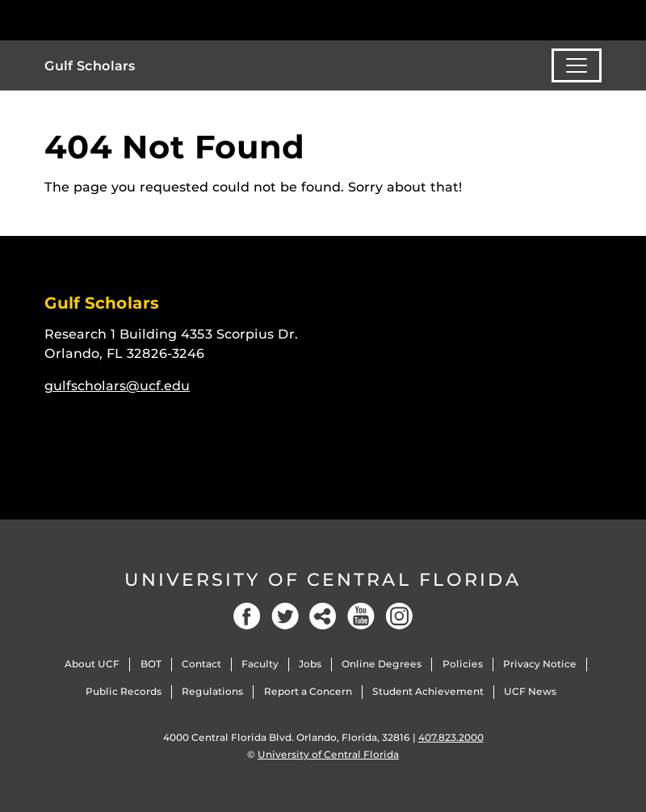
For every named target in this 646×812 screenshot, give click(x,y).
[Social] (323, 616)
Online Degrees (382, 664)
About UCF (92, 664)
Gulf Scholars (90, 66)
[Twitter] (285, 616)
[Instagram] (399, 616)
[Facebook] (247, 616)
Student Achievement (428, 691)
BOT (151, 664)
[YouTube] (361, 616)
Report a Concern (308, 691)
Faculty (260, 664)
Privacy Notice (540, 664)
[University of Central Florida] (152, 20)
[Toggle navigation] (577, 65)
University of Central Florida (323, 580)
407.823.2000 (451, 737)
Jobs (310, 664)
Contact (201, 664)
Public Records (124, 691)
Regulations (212, 691)
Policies (463, 664)
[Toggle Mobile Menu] (598, 19)
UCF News (530, 691)
